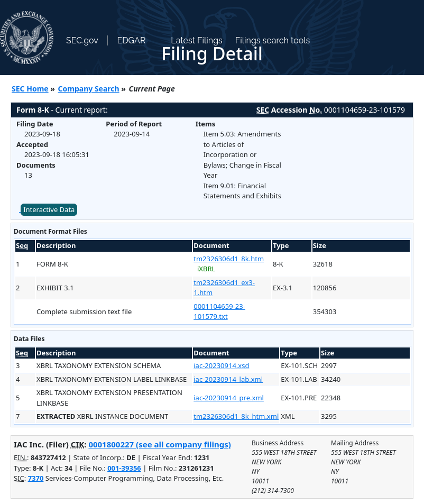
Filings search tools (273, 40)
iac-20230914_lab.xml (228, 379)
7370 (36, 478)
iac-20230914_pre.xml (229, 398)
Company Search (89, 89)
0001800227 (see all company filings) (159, 444)
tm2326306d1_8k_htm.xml (236, 416)
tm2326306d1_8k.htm (229, 259)
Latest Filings (196, 40)
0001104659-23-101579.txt (219, 311)
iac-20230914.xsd (221, 365)
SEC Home (30, 89)
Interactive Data (49, 209)
